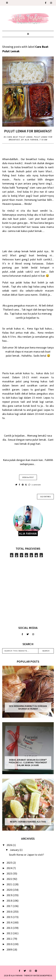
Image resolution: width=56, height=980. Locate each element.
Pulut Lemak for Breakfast (28, 131)
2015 (10, 917)
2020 (10, 890)
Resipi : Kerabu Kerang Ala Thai (28, 822)
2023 (10, 873)
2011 (10, 939)
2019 (10, 895)
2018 (10, 901)
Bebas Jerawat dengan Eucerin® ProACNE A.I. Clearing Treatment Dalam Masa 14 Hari (28, 763)
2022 (10, 879)
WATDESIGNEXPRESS (43, 975)
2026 (10, 845)
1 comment (35, 485)
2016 (10, 912)
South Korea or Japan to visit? (26, 855)
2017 (10, 906)
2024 (10, 868)
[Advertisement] (28, 592)
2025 (10, 863)
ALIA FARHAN (17, 975)
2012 (10, 933)
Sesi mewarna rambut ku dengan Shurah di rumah (28, 707)
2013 (10, 928)
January (15, 850)
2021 (10, 884)
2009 (10, 950)
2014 (10, 922)
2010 (10, 944)
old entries (45, 497)
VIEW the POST (28, 477)
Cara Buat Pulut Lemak (20, 137)
